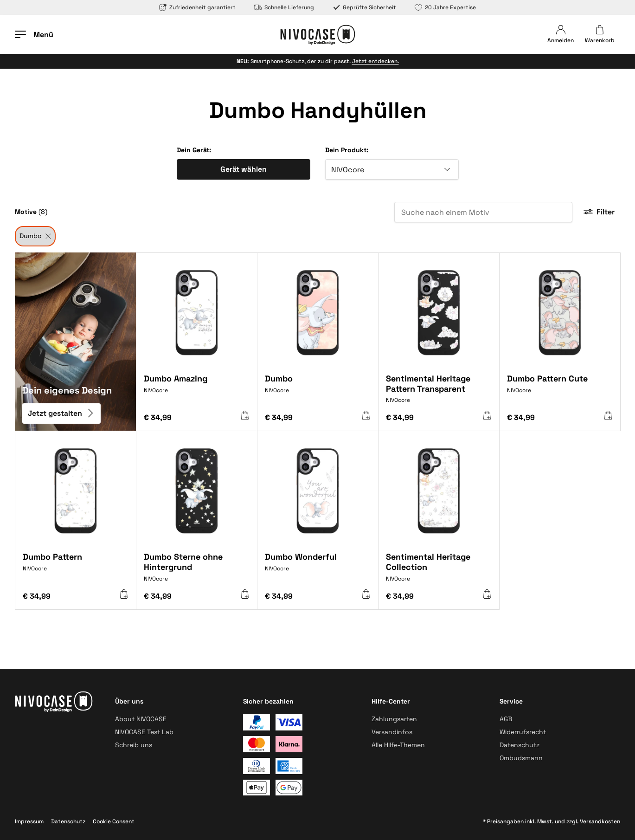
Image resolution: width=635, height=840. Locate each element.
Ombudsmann (521, 758)
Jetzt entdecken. (375, 61)
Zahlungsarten (394, 719)
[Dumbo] (318, 390)
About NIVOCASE (141, 719)
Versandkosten (600, 821)
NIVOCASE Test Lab (144, 732)
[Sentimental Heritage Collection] (439, 571)
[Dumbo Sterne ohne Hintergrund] (197, 571)
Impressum (29, 821)
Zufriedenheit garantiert (197, 7)
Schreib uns (134, 745)
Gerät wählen (244, 169)
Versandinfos (392, 732)
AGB (506, 719)
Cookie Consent (114, 821)
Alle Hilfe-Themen (398, 745)
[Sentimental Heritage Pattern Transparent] (439, 392)
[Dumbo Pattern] (76, 568)
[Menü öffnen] (34, 34)
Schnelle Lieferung (284, 7)
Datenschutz (520, 745)
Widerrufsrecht (523, 732)
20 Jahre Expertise (445, 7)
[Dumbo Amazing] (197, 390)
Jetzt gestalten (61, 413)
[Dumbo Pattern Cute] (560, 390)
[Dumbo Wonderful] (318, 568)
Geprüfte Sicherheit (364, 7)
